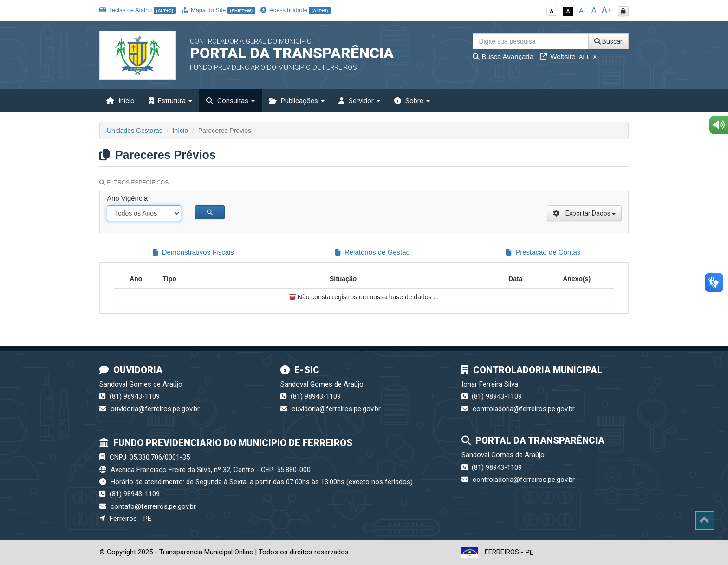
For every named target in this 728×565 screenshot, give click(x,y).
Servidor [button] (359, 101)
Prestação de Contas (543, 252)
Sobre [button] (412, 101)
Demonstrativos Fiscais (193, 252)
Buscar (608, 41)
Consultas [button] (231, 101)
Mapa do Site (218, 10)
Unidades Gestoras (135, 131)
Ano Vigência (127, 198)
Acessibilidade (295, 10)
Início (120, 101)
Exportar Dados (584, 213)
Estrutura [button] (170, 101)
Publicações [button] (297, 101)
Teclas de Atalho (138, 10)
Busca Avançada (503, 56)
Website (569, 56)
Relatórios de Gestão (373, 252)
